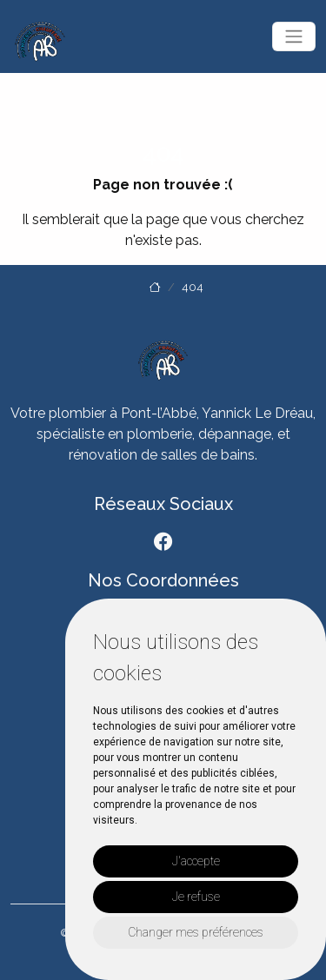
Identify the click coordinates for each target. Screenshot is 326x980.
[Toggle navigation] (294, 36)
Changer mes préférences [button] (196, 932)
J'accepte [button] (196, 861)
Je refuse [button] (196, 897)
